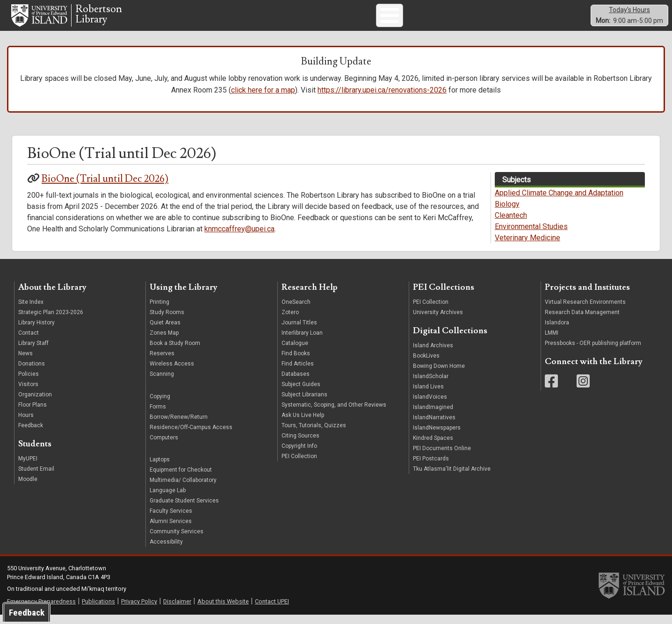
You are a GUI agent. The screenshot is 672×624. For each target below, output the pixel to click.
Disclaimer (177, 610)
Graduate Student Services (184, 509)
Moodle (28, 488)
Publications (98, 610)
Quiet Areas (165, 331)
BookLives (426, 365)
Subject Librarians (304, 403)
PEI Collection (299, 465)
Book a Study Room (175, 352)
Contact (29, 342)
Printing (159, 311)
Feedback (31, 434)
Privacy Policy (139, 610)
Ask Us (208, 19)
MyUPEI (28, 467)
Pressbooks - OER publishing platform (593, 352)
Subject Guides (461, 19)
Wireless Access (172, 373)
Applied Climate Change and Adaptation (559, 202)
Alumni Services (171, 530)
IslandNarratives (434, 426)
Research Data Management (582, 321)
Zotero (290, 321)
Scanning (162, 383)
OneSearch (296, 311)
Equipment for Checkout (181, 479)
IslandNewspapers (437, 437)
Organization (35, 403)
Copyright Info (299, 455)
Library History (36, 331)
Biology (507, 213)
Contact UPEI (272, 610)
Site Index (31, 311)
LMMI (552, 342)
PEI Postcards (431, 467)
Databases (296, 383)
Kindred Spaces (433, 447)
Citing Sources (300, 445)
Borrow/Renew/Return (179, 425)
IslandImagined (433, 416)
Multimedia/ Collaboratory (183, 489)
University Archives (438, 321)
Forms (158, 415)
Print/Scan (294, 19)
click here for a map (263, 99)
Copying (160, 405)
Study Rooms (167, 321)
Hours (26, 424)
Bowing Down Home (439, 375)
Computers (261, 19)
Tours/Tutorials (376, 19)
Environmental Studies (531, 235)
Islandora (557, 331)
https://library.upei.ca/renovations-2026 (382, 99)
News (25, 362)
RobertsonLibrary (99, 19)
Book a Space (419, 19)
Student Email (36, 478)
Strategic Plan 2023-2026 (51, 321)
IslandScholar (431, 385)
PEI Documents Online (442, 457)
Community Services (177, 540)
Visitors (28, 393)
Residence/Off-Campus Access (191, 436)
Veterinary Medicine (527, 247)
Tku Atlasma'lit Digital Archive (452, 478)
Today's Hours (629, 14)
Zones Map (164, 342)
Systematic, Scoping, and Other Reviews (334, 414)
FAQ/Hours (500, 19)
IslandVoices (430, 406)
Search (232, 19)
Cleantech (511, 224)
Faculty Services (171, 520)
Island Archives (433, 354)
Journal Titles (299, 331)
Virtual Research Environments (585, 311)
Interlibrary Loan (302, 342)
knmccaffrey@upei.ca (239, 237)
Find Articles (298, 373)
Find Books (296, 362)
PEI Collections (332, 19)
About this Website (223, 610)
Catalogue (295, 352)
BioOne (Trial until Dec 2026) (105, 188)
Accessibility (166, 551)
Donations (32, 373)
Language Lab (168, 499)
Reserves (162, 362)
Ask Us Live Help (303, 424)
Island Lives (428, 395)
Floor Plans (33, 414)
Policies (29, 383)
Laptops (160, 468)
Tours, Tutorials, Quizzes (314, 434)
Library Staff (33, 352)
